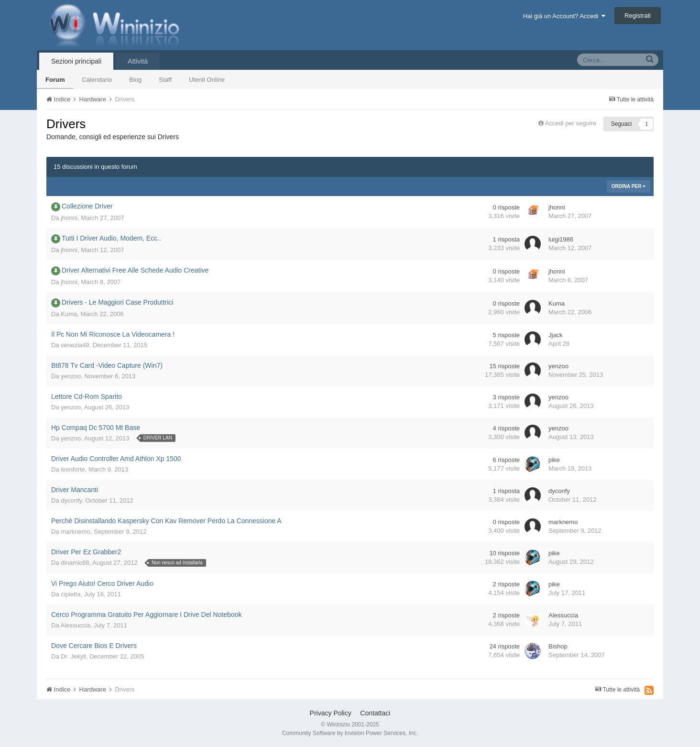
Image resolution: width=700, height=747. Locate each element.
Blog (135, 80)
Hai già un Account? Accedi (564, 16)
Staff (165, 80)
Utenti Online (207, 80)
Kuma (69, 314)
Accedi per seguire (572, 123)
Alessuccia (76, 625)
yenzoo (71, 376)
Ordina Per (629, 186)
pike (554, 460)
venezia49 (75, 345)
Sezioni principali (76, 61)
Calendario (97, 80)
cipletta (71, 594)
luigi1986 (561, 239)
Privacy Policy (331, 713)
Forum (55, 80)
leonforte (73, 469)
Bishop (558, 646)
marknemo (75, 532)
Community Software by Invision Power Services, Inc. (350, 733)
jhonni (69, 218)
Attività (138, 61)
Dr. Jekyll (73, 656)
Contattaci (375, 713)
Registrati (638, 16)
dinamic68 (75, 563)
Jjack (556, 335)
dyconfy (71, 500)
